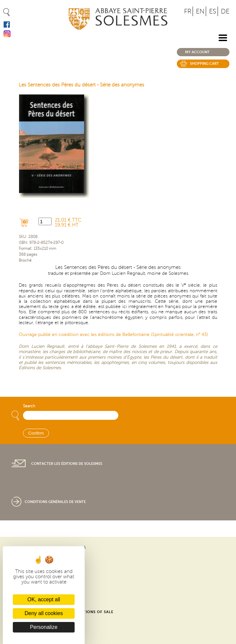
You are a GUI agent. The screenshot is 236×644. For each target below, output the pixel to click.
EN (200, 11)
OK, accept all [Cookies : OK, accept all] (44, 599)
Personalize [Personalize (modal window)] (44, 627)
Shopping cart (204, 64)
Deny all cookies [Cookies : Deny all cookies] (44, 613)
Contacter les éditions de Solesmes (67, 464)
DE (225, 11)
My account (197, 52)
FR (188, 11)
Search (29, 406)
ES (213, 11)
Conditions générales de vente (55, 502)
